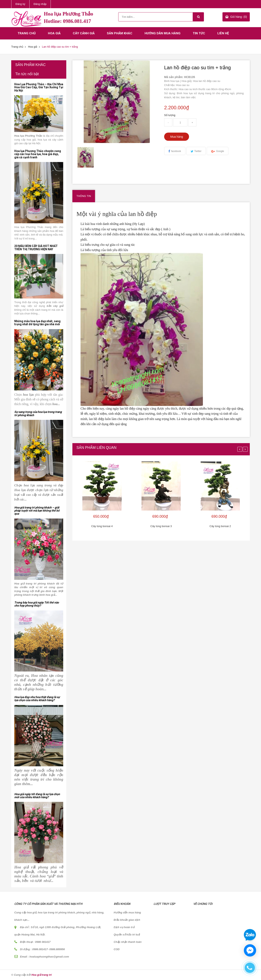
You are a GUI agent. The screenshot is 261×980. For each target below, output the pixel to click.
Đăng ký (20, 4)
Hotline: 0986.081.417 (67, 21)
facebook (176, 151)
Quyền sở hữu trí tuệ (127, 935)
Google (220, 151)
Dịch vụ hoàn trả (124, 927)
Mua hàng (177, 137)
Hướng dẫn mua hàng (163, 33)
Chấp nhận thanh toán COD (128, 946)
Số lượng (170, 115)
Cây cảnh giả (84, 33)
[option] (86, 157)
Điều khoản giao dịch (127, 920)
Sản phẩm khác (120, 33)
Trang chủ (27, 33)
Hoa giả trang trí (41, 975)
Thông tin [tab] (84, 196)
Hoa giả (54, 33)
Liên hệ (223, 33)
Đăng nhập (40, 4)
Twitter (198, 151)
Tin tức (199, 33)
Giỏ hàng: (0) (239, 17)
